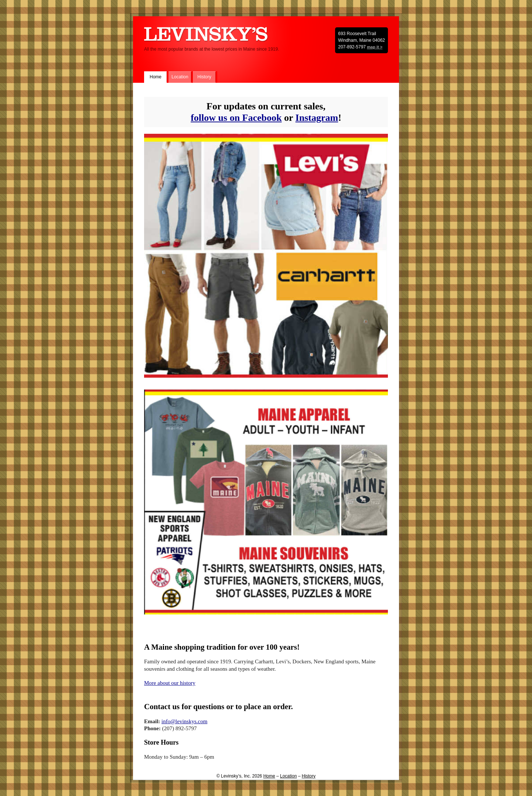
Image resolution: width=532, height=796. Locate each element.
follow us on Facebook (236, 118)
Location (180, 77)
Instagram (317, 118)
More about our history (170, 683)
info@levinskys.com (184, 721)
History (204, 77)
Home (156, 77)
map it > (375, 47)
